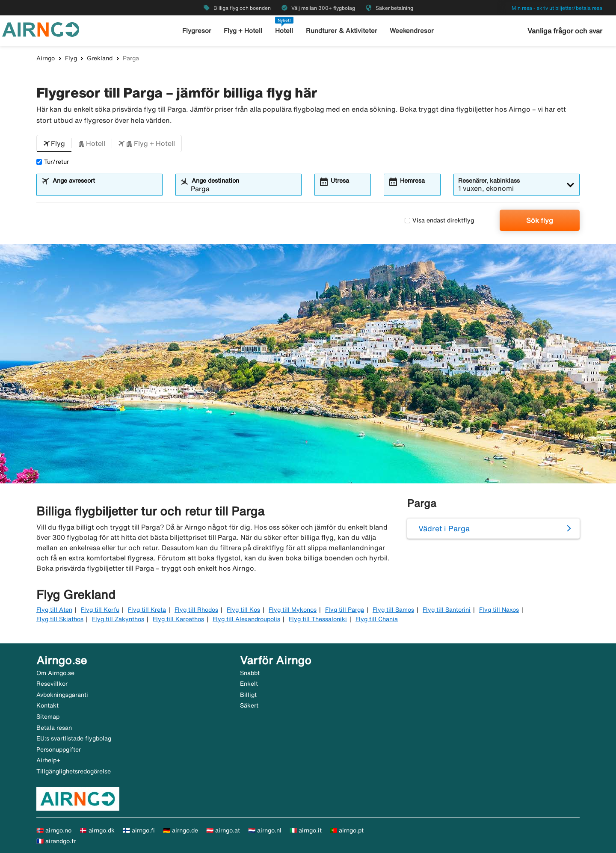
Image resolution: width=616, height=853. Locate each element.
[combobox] (105, 189)
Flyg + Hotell (243, 31)
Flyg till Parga (345, 610)
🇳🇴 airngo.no (54, 830)
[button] (54, 144)
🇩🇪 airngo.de (181, 830)
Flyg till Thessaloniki (318, 619)
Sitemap (48, 717)
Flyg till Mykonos (293, 610)
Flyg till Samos (393, 610)
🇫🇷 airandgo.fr (56, 841)
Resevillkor (52, 684)
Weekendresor (412, 31)
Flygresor (197, 31)
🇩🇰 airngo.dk (97, 830)
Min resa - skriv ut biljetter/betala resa (557, 8)
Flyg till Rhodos (196, 610)
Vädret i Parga (444, 528)
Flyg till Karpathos (178, 619)
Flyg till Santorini (447, 610)
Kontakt (47, 705)
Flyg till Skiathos (60, 619)
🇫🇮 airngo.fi (139, 830)
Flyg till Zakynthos (118, 619)
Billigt (248, 695)
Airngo (46, 58)
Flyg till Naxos (499, 610)
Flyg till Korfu (100, 610)
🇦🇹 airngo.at (223, 830)
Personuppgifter (59, 749)
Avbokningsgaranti (62, 695)
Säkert (249, 705)
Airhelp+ (48, 760)
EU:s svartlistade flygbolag (74, 738)
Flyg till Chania (377, 619)
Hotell (284, 31)
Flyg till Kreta (147, 610)
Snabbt (250, 673)
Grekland (100, 58)
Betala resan (54, 728)
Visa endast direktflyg (439, 220)
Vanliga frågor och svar (565, 31)
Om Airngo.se (55, 673)
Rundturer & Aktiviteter (342, 31)
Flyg (71, 58)
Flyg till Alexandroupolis (246, 619)
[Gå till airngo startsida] (41, 29)
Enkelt (249, 684)
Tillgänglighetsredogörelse (74, 771)
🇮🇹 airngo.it (306, 830)
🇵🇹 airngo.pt (347, 830)
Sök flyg (540, 220)
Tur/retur (53, 162)
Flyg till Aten (54, 610)
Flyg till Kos (243, 610)
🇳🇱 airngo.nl (265, 830)
